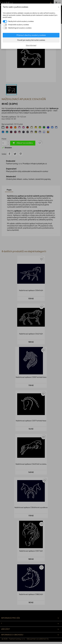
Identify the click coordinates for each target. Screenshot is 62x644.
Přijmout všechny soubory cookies (31, 35)
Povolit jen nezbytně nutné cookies (31, 40)
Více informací (31, 45)
